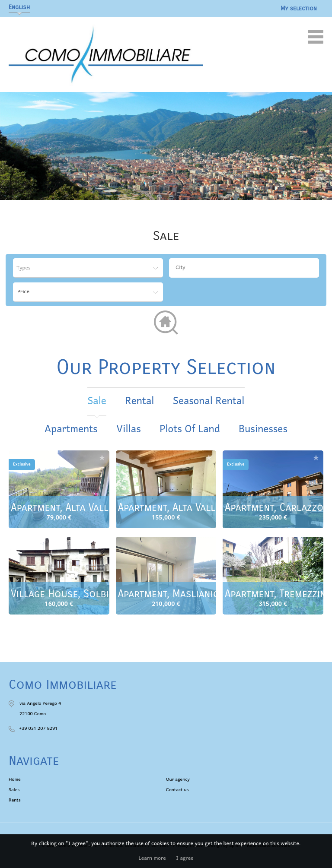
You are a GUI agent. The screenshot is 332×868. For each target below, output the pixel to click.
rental (139, 401)
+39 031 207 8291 (38, 729)
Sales (14, 790)
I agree (185, 858)
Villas (128, 429)
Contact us (177, 790)
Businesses (263, 429)
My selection (299, 8)
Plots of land (190, 429)
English (19, 7)
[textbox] (246, 268)
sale (97, 401)
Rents (15, 800)
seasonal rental (209, 401)
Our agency (178, 779)
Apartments (71, 429)
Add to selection (102, 458)
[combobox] (244, 268)
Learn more (152, 858)
